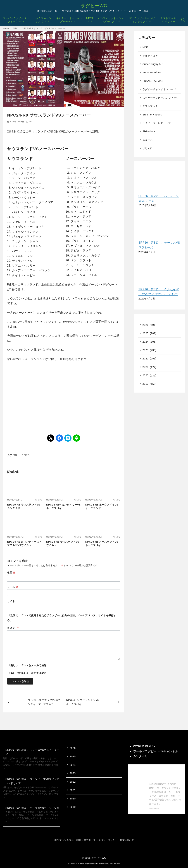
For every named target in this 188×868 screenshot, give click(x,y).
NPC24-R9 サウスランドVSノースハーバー (44, 28)
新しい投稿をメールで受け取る (28, 673)
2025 (146, 333)
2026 (146, 325)
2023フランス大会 (64, 840)
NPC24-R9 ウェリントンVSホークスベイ (83, 702)
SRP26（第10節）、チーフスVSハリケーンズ (32, 808)
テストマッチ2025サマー (168, 20)
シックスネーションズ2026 (42, 20)
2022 (146, 359)
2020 (146, 375)
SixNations (149, 131)
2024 (146, 342)
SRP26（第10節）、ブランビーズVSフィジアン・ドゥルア (32, 781)
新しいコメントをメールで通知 (28, 665)
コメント (13, 628)
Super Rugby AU (153, 64)
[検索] (183, 20)
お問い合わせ (127, 840)
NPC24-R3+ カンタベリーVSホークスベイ (63, 506)
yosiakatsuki (93, 863)
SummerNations (152, 115)
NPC (16, 28)
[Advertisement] (64, 398)
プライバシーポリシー (105, 840)
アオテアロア (150, 56)
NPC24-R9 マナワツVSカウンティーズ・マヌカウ (44, 702)
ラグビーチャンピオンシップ (159, 89)
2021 (146, 367)
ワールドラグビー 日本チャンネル (156, 751)
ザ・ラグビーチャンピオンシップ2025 (142, 20)
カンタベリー (142, 756)
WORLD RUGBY (144, 746)
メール (13, 587)
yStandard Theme (76, 863)
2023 (146, 350)
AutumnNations (152, 72)
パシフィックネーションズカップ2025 (111, 20)
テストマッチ (150, 106)
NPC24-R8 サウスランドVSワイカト (63, 543)
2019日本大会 (84, 840)
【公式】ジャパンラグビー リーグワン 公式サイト (165, 774)
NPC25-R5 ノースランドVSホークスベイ (102, 543)
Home (6, 28)
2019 (146, 384)
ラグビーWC (94, 6)
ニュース (148, 140)
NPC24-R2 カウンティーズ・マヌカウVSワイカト (24, 543)
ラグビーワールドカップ (157, 123)
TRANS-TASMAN (153, 81)
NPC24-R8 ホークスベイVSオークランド (102, 506)
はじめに (148, 148)
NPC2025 (90, 20)
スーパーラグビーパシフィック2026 (16, 20)
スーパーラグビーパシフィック (161, 98)
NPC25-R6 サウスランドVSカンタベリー (24, 506)
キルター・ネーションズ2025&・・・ (69, 20)
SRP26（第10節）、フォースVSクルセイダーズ (32, 752)
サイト (11, 601)
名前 (11, 573)
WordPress (115, 863)
